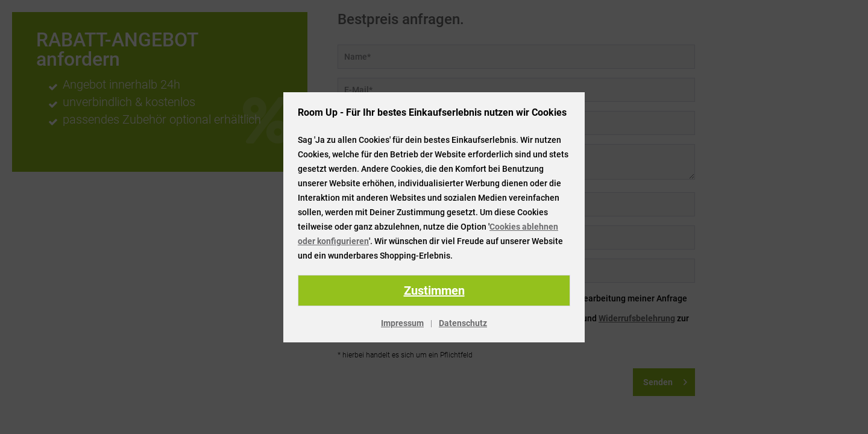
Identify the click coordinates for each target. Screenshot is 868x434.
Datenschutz (463, 323)
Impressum (402, 323)
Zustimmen (434, 291)
